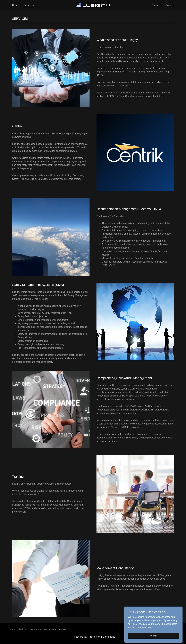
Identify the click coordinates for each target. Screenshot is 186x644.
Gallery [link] (170, 5)
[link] (93, 5)
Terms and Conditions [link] (102, 637)
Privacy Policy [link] (79, 637)
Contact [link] (156, 5)
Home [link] (16, 5)
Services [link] (29, 5)
